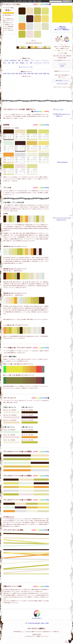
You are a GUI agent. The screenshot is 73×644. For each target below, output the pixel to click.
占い (27, 63)
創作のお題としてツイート (62, 81)
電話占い (27, 60)
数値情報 (20, 1)
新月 (17, 63)
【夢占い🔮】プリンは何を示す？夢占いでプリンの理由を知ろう (62, 28)
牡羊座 (5, 74)
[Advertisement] (26, 53)
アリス (33, 60)
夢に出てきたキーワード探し (26, 67)
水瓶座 (44, 74)
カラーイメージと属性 (11, 1)
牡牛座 (9, 74)
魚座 (48, 74)
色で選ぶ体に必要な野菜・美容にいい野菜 (38, 623)
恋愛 (19, 60)
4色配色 (39, 1)
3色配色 (35, 1)
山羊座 (40, 74)
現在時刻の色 (13, 60)
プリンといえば (59, 109)
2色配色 (30, 1)
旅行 (9, 63)
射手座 (36, 74)
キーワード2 (46, 63)
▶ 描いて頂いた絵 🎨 (62, 84)
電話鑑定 (22, 63)
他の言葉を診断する (37, 614)
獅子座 (20, 74)
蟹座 (17, 74)
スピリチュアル (38, 63)
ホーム (2, 1)
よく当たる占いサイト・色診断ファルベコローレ (37, 636)
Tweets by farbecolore (62, 162)
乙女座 (25, 74)
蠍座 (32, 74)
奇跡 (31, 63)
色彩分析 (25, 1)
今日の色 (6, 60)
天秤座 (29, 74)
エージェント (45, 60)
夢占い (5, 63)
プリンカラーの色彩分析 (62, 65)
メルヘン (38, 60)
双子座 (13, 74)
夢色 (13, 63)
